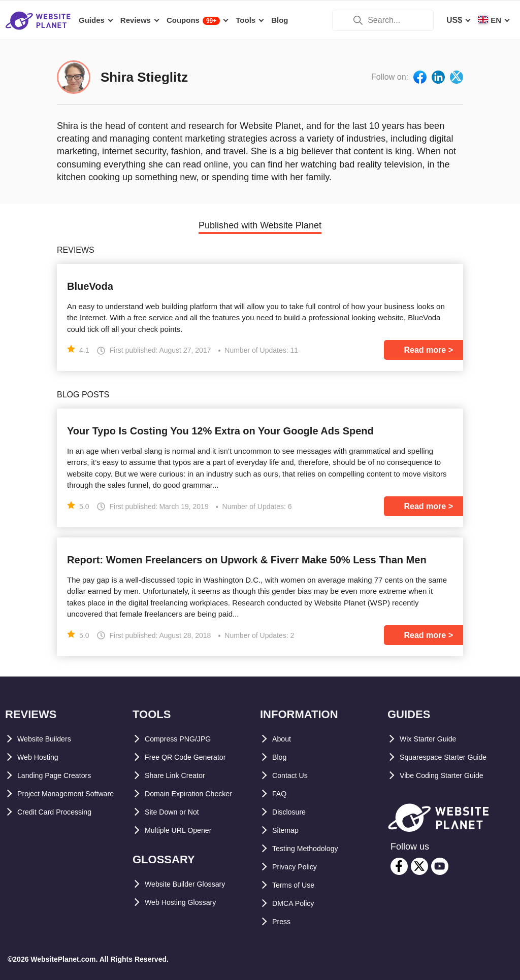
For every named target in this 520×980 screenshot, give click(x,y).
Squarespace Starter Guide (452, 757)
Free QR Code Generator (192, 757)
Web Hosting (42, 757)
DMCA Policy (297, 903)
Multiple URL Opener (185, 830)
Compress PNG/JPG (184, 739)
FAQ (281, 793)
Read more (425, 350)
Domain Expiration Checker (198, 793)
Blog (281, 757)
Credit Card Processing (62, 830)
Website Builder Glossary (194, 884)
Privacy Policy (300, 867)
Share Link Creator (181, 775)
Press (283, 921)
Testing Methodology (313, 848)
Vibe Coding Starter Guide (450, 775)
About (284, 739)
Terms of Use (298, 885)
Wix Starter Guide (434, 739)
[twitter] (419, 866)
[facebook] (399, 866)
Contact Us (294, 775)
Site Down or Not (177, 812)
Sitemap (288, 830)
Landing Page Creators (62, 775)
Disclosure (293, 812)
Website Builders (50, 739)
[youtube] (440, 866)
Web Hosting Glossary (188, 902)
